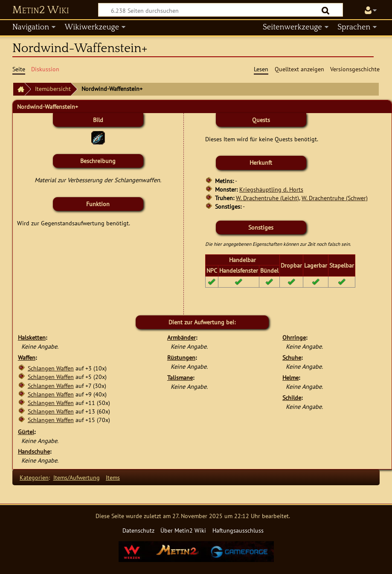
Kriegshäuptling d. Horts (271, 189)
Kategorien (34, 477)
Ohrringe (294, 337)
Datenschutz (138, 530)
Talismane (180, 377)
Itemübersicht (53, 89)
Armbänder (181, 337)
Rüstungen (181, 357)
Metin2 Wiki (41, 10)
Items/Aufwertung (77, 477)
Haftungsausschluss (238, 530)
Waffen (27, 357)
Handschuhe (34, 451)
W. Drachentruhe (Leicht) (267, 198)
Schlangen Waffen (51, 368)
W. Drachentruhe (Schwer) (335, 198)
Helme (290, 377)
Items (113, 477)
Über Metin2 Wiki (183, 530)
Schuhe (292, 357)
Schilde (292, 398)
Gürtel (26, 432)
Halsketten (32, 337)
